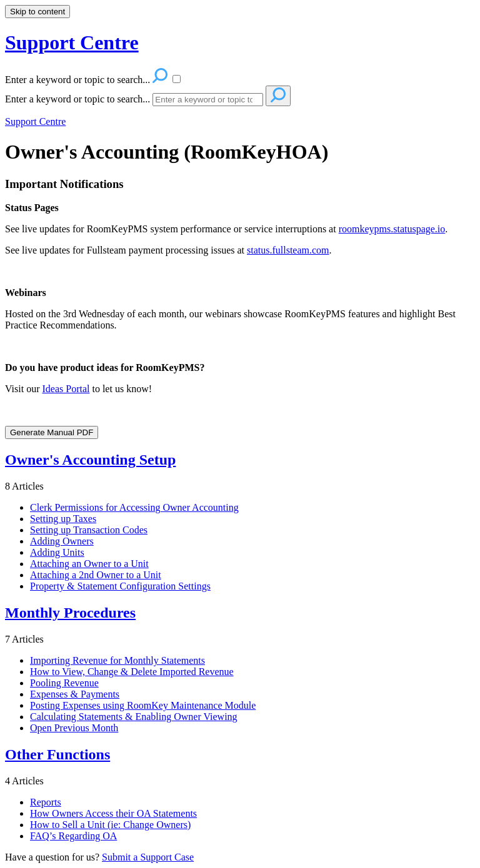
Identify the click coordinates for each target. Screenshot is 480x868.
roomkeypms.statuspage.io (392, 229)
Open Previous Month (74, 728)
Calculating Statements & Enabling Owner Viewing (134, 717)
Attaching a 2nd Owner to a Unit (96, 575)
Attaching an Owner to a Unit (89, 564)
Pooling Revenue (64, 683)
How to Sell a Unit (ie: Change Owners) (110, 825)
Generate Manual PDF (52, 432)
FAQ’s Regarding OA (73, 836)
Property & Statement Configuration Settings (120, 586)
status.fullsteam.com (288, 250)
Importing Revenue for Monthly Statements (117, 660)
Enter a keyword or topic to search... (77, 99)
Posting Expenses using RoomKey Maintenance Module (143, 705)
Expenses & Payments (75, 694)
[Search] (208, 100)
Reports (46, 802)
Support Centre (35, 121)
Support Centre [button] (72, 42)
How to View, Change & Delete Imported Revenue (132, 672)
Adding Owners (62, 541)
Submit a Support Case (148, 857)
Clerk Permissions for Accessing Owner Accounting (134, 507)
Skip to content (37, 12)
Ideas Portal (66, 389)
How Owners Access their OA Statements (113, 813)
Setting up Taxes (63, 519)
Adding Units (57, 552)
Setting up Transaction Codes (89, 530)
